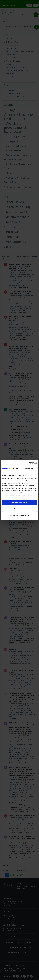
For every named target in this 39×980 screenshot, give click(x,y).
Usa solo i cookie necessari (19, 515)
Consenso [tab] (6, 468)
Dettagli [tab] (15, 468)
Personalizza (20, 509)
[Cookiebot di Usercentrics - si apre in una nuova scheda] (28, 463)
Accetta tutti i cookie (20, 502)
